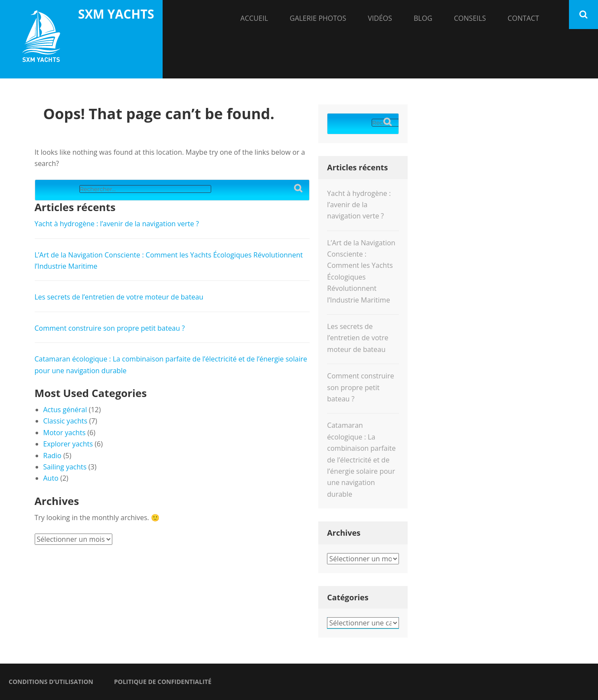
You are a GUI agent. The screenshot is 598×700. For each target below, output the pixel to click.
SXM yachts (116, 14)
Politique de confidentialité (163, 682)
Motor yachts (65, 433)
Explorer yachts (68, 444)
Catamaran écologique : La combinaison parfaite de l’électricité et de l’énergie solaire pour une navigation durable (361, 459)
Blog (423, 18)
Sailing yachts (65, 467)
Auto (51, 478)
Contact (523, 18)
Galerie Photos (318, 18)
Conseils (470, 18)
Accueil (254, 18)
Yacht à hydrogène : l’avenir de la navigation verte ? (117, 224)
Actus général (65, 410)
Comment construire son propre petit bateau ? (110, 328)
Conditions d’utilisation (51, 682)
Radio (52, 456)
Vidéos (380, 18)
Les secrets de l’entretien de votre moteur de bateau (119, 297)
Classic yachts (65, 421)
